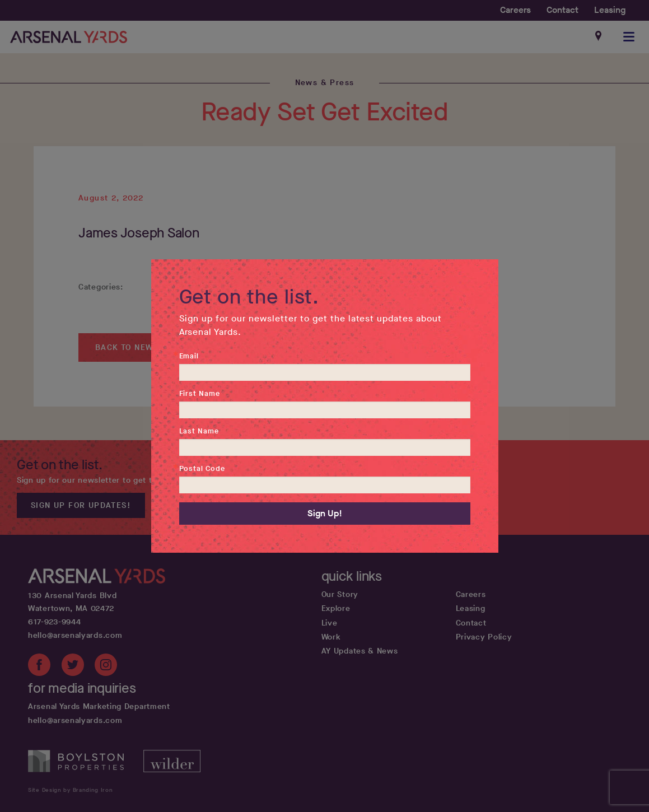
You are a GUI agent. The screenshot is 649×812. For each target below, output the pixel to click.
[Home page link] (69, 37)
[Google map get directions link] (158, 603)
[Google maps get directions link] (599, 37)
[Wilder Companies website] (172, 770)
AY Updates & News (360, 651)
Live (330, 623)
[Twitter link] (73, 667)
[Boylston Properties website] (86, 770)
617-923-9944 (54, 622)
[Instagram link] (106, 667)
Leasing (610, 10)
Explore (336, 608)
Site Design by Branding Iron (71, 790)
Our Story (340, 594)
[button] (629, 37)
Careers (515, 10)
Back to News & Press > (151, 347)
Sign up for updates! (81, 505)
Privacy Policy (484, 637)
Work (331, 637)
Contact (562, 10)
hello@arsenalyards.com (75, 635)
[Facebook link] (39, 667)
